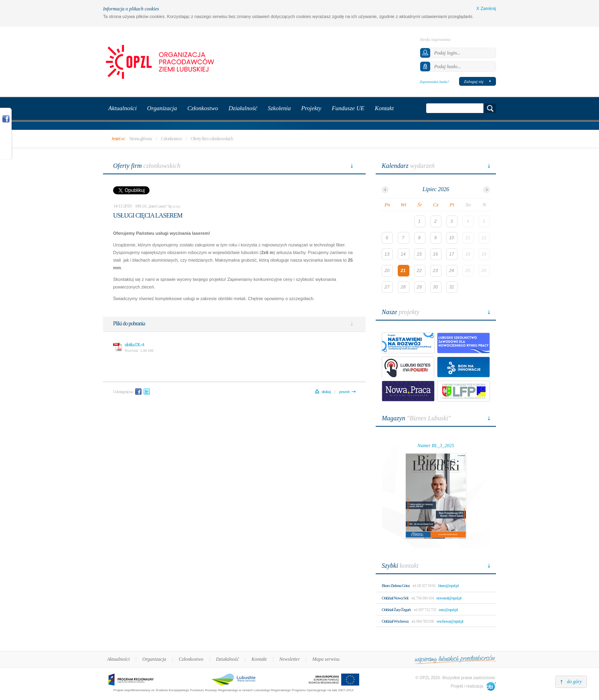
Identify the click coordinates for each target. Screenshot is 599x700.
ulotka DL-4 (134, 345)
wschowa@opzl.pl (450, 621)
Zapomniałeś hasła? (434, 82)
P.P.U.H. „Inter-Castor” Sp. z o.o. (158, 206)
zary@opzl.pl (448, 609)
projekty (401, 312)
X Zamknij (486, 8)
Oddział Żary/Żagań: (396, 609)
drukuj (326, 391)
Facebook (138, 391)
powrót (344, 391)
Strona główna (141, 139)
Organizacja (154, 659)
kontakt (400, 566)
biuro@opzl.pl (448, 585)
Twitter (147, 391)
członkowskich (147, 166)
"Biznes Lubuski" (416, 418)
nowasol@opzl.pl (449, 598)
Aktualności (118, 659)
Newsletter (289, 659)
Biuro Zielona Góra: (396, 585)
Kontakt (259, 659)
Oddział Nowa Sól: (395, 598)
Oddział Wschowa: (395, 621)
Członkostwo (171, 139)
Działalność (228, 659)
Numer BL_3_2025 (436, 446)
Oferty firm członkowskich (212, 139)
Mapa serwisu (326, 659)
